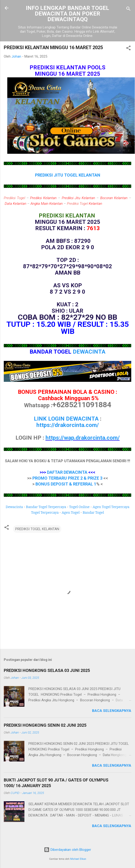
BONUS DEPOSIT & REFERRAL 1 (66, 484)
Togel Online (79, 507)
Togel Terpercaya (45, 513)
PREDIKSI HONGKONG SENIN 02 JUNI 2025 (45, 725)
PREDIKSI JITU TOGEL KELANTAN (68, 175)
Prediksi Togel (14, 198)
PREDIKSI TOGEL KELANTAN (37, 529)
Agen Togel (71, 513)
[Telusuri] (128, 10)
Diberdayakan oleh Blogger (67, 850)
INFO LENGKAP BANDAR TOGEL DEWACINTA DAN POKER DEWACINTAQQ (67, 14)
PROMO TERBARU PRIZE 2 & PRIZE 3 (67, 478)
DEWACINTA (89, 352)
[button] (128, 49)
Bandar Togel (93, 513)
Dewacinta (14, 507)
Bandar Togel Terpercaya (46, 507)
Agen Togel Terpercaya (111, 507)
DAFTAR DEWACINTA (67, 472)
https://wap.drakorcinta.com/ (83, 438)
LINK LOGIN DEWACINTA (66, 419)
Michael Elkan (78, 859)
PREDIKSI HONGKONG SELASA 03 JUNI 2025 (47, 670)
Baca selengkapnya (112, 711)
